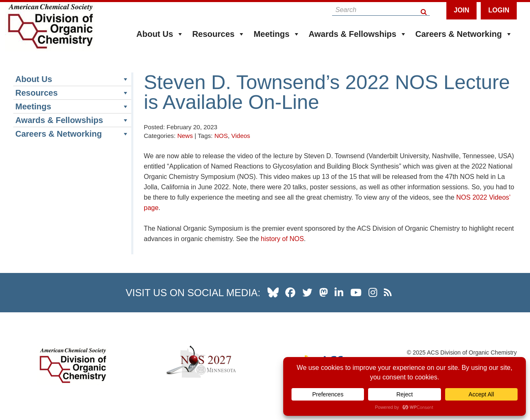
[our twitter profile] (307, 292)
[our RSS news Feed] (388, 292)
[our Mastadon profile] (324, 292)
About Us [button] (160, 34)
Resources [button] (219, 34)
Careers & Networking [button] (464, 34)
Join (461, 10)
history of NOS (282, 239)
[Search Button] (424, 10)
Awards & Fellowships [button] (358, 34)
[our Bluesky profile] (273, 292)
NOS (221, 136)
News (185, 136)
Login (499, 10)
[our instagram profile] (373, 292)
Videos (241, 136)
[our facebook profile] (290, 292)
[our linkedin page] (339, 292)
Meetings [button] (277, 34)
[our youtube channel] (356, 292)
